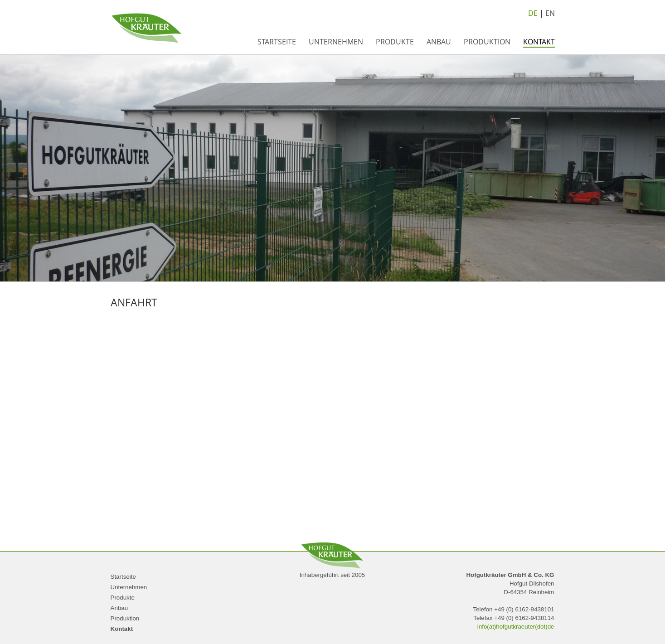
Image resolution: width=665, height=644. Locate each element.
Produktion (487, 42)
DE (533, 13)
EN (550, 13)
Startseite (277, 42)
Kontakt (539, 42)
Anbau (439, 42)
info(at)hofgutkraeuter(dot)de (516, 627)
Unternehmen (336, 42)
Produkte (395, 42)
